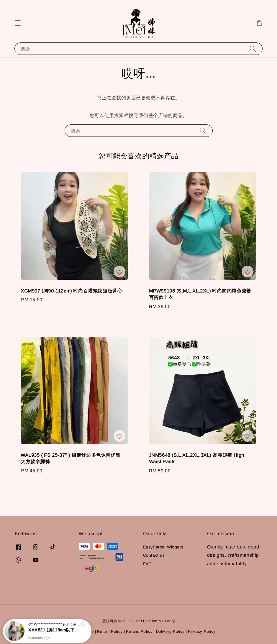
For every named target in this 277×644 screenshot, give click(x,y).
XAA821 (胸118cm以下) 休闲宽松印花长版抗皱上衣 (54, 633)
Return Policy (110, 631)
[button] (18, 23)
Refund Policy (139, 631)
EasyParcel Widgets (163, 547)
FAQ (147, 564)
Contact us (154, 555)
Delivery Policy (171, 631)
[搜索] (253, 49)
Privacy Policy (202, 631)
